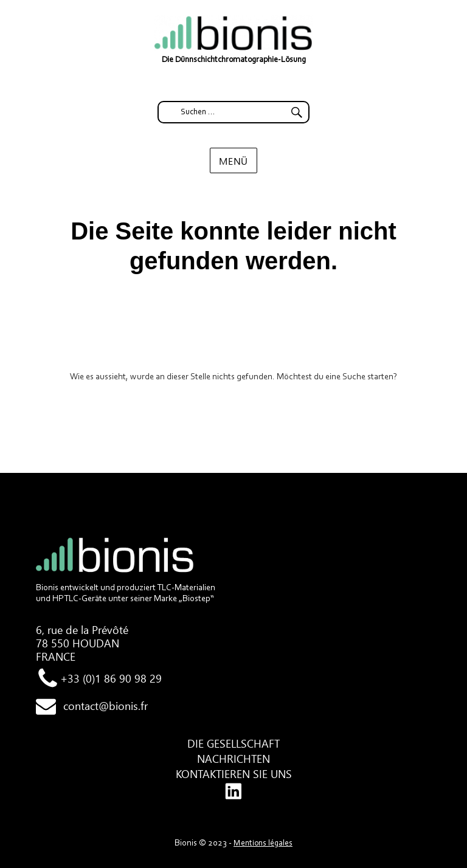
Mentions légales (263, 844)
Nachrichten (233, 759)
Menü (233, 161)
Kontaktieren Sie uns (234, 774)
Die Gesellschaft (233, 743)
